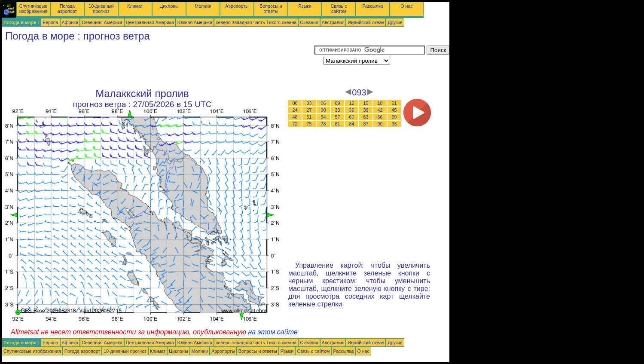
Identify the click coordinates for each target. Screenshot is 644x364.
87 (366, 124)
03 (309, 103)
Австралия (333, 22)
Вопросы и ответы (271, 9)
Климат (135, 6)
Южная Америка (195, 22)
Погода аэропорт (67, 9)
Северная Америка (102, 22)
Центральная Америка (150, 22)
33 (338, 110)
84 (352, 124)
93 (394, 124)
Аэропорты (237, 6)
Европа (50, 22)
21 (394, 103)
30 (324, 110)
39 (366, 110)
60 (352, 117)
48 (295, 117)
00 (295, 103)
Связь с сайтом (339, 9)
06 (324, 103)
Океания (309, 22)
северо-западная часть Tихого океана (256, 22)
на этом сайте (273, 332)
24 (295, 110)
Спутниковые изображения (33, 9)
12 (352, 103)
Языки (305, 6)
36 (352, 110)
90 (380, 124)
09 (338, 103)
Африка (70, 22)
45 (394, 110)
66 (380, 117)
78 (324, 124)
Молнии (203, 6)
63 (366, 117)
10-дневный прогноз (101, 9)
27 (309, 110)
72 (295, 124)
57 (338, 117)
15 (366, 103)
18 (380, 103)
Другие (395, 22)
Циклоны (169, 6)
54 (324, 117)
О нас (406, 6)
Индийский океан (366, 22)
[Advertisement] (158, 65)
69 (394, 117)
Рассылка (372, 6)
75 (309, 124)
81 (338, 124)
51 (309, 117)
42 (380, 110)
